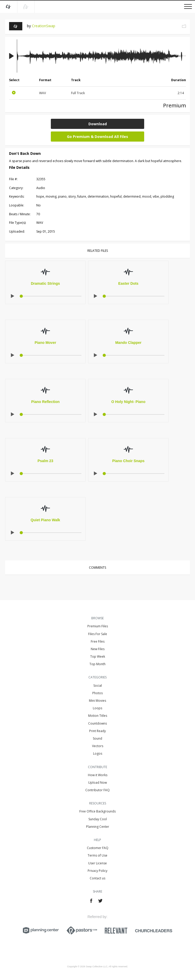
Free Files (98, 641)
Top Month (97, 664)
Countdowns (97, 723)
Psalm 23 (46, 461)
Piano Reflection (45, 402)
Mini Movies (97, 701)
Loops (97, 708)
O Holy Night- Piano (128, 402)
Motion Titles (98, 716)
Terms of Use (97, 855)
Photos (97, 693)
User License (97, 863)
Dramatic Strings (45, 283)
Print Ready (97, 731)
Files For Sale (98, 634)
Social (98, 686)
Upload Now (97, 783)
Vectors (98, 746)
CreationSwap (44, 26)
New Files (98, 649)
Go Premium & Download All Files (97, 137)
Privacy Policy (97, 871)
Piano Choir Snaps (128, 461)
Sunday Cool (98, 819)
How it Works (98, 775)
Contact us (97, 878)
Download (98, 124)
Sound (97, 738)
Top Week (98, 656)
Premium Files (98, 626)
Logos (98, 753)
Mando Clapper (128, 343)
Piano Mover (45, 343)
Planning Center (98, 827)
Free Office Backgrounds (97, 811)
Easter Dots (128, 283)
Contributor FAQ (97, 790)
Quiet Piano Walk (45, 520)
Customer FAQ (98, 848)
